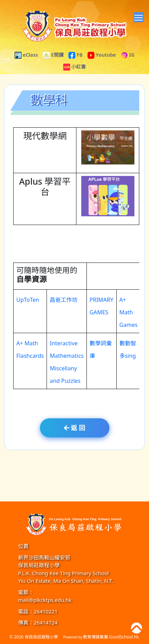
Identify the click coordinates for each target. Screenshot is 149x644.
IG (128, 55)
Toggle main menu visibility (139, 16)
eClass (26, 55)
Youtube (102, 55)
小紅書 (75, 67)
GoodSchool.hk (124, 637)
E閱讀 (53, 55)
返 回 (74, 428)
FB (76, 55)
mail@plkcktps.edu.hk (45, 600)
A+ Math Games (129, 316)
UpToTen (28, 303)
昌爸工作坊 (64, 303)
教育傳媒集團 (96, 637)
